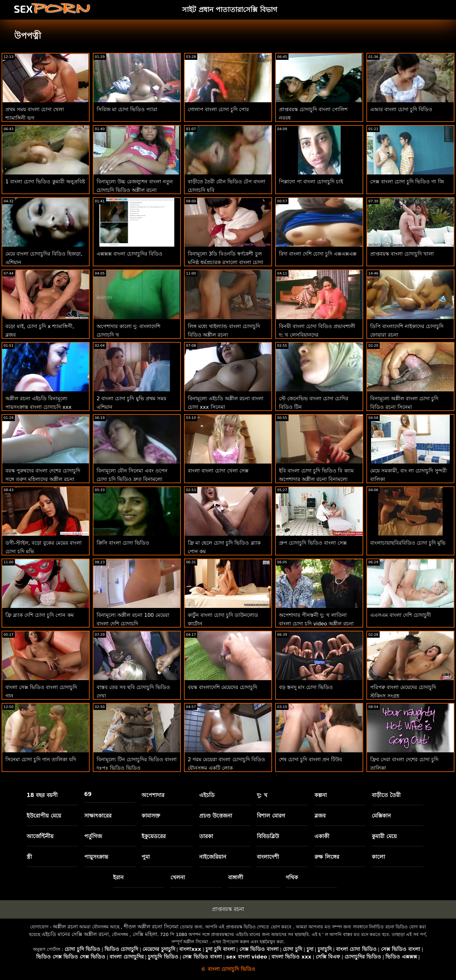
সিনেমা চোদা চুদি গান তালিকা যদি (41, 759)
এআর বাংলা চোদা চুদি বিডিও (401, 109)
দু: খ (262, 795)
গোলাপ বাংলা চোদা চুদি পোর (218, 109)
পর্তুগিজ (93, 836)
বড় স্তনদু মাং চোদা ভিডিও (306, 687)
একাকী (322, 836)
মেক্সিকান (381, 816)
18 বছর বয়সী (42, 795)
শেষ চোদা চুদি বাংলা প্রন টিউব (310, 759)
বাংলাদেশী (268, 857)
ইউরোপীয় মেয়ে (44, 816)
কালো (378, 857)
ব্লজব (320, 816)
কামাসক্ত (151, 816)
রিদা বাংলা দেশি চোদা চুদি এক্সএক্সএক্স (318, 254)
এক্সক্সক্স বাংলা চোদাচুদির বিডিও (130, 254)
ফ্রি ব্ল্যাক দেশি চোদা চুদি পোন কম (40, 615)
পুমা (146, 857)
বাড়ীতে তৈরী (386, 795)
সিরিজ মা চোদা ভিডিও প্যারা (127, 109)
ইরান (118, 877)
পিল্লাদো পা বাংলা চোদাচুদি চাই (311, 182)
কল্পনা (321, 795)
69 (88, 794)
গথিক (292, 877)
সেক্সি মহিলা (145, 934)
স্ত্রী (29, 857)
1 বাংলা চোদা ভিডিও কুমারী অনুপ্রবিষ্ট (45, 182)
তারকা (206, 836)
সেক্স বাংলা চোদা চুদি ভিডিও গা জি (407, 182)
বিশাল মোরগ (271, 816)
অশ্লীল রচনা (65, 927)
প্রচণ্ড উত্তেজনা (216, 816)
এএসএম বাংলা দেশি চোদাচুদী (401, 615)
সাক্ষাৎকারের (98, 816)
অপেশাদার (153, 795)
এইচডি (207, 795)
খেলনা (178, 877)
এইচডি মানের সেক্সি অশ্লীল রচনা (75, 934)
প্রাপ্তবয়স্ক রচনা (228, 909)
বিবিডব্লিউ (268, 836)
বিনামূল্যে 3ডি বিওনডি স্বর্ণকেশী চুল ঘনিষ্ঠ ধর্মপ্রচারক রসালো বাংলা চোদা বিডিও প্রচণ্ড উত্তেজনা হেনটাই (225, 262)
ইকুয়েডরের (154, 836)
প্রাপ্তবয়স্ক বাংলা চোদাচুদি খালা (402, 254)
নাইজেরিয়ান (213, 857)
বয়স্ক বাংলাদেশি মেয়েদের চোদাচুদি (222, 687)
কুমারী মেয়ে (384, 836)
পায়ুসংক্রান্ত (96, 857)
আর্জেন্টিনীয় (40, 836)
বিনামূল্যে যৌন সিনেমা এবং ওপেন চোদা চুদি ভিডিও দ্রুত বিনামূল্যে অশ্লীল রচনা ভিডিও (132, 479)
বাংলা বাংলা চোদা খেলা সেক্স (218, 471)
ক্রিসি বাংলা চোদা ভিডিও (123, 543)
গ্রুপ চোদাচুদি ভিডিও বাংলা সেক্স (313, 543)
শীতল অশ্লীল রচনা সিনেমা (151, 927)
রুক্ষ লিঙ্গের (327, 857)
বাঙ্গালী (236, 877)
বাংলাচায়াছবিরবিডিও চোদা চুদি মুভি (408, 543)
